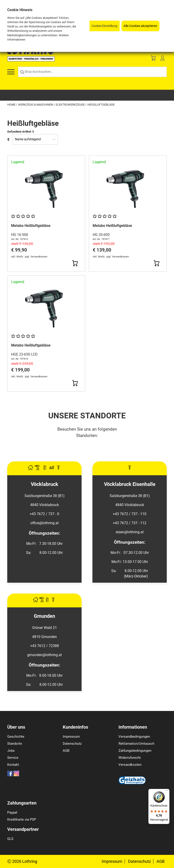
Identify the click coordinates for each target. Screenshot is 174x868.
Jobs (11, 751)
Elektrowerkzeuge (71, 105)
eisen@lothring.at (130, 532)
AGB (66, 751)
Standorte (15, 744)
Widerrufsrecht (130, 758)
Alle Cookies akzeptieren (140, 26)
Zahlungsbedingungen (135, 751)
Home (12, 105)
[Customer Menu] (162, 59)
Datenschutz (72, 744)
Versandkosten (130, 765)
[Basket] (153, 59)
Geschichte (16, 737)
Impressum (71, 737)
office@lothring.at (45, 523)
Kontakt (13, 765)
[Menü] (167, 792)
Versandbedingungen (134, 737)
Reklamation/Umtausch (136, 744)
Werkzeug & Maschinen (36, 105)
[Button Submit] (75, 263)
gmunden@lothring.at (45, 655)
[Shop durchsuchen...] (92, 72)
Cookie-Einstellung (104, 26)
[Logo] (31, 60)
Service (13, 758)
